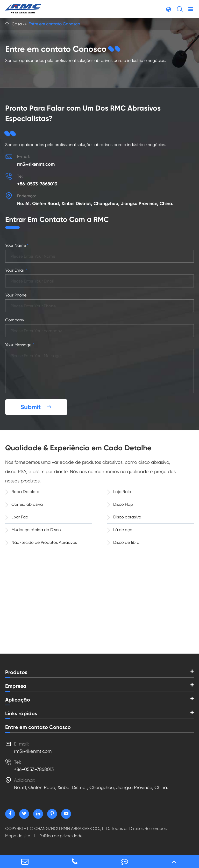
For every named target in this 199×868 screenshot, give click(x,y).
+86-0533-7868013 (37, 184)
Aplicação (18, 700)
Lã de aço (120, 530)
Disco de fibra (123, 542)
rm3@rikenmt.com (36, 164)
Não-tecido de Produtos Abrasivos (41, 542)
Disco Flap (120, 504)
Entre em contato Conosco (54, 24)
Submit (36, 407)
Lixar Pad (17, 517)
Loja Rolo (119, 491)
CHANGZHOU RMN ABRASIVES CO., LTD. (72, 829)
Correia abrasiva (24, 504)
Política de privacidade (61, 836)
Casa (17, 24)
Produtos (16, 672)
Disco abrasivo (124, 517)
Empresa (16, 686)
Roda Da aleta (22, 491)
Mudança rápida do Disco (33, 530)
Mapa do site (18, 836)
